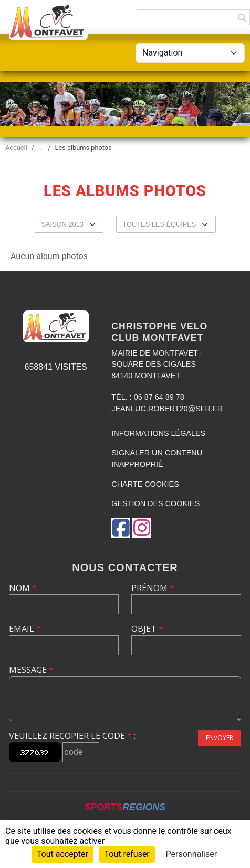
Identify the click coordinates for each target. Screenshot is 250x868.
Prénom (153, 588)
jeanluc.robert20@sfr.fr (167, 409)
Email (25, 629)
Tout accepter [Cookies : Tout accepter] (62, 854)
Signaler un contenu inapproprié (157, 458)
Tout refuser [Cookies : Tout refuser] (127, 854)
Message (31, 670)
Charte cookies (145, 484)
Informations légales (158, 433)
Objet (147, 629)
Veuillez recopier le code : (72, 736)
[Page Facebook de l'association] (121, 528)
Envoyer (220, 738)
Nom (23, 588)
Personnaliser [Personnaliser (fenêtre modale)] (192, 854)
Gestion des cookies (155, 503)
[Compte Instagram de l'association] (142, 528)
